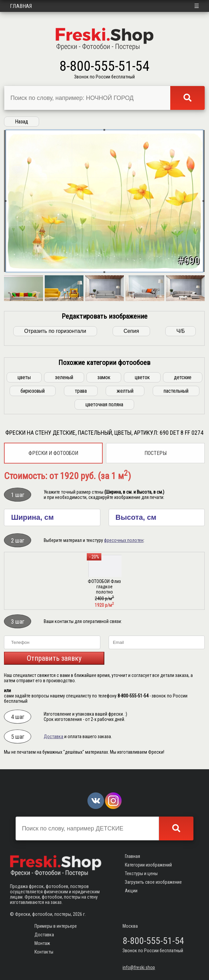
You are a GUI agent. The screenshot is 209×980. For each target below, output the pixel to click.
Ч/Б (181, 331)
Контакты (44, 952)
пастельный (176, 391)
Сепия (131, 331)
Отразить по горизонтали (55, 331)
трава (81, 391)
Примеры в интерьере (56, 926)
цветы (24, 377)
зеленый (64, 377)
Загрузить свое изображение (153, 882)
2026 (78, 914)
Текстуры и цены (141, 873)
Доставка (53, 736)
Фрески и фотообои (53, 453)
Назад (22, 122)
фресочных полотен (124, 540)
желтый (125, 391)
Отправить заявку (54, 658)
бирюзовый (33, 391)
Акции (131, 891)
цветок (142, 377)
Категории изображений (148, 865)
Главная (21, 6)
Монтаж (42, 943)
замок (104, 377)
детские (183, 377)
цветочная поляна (104, 404)
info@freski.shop (139, 967)
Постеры (156, 453)
